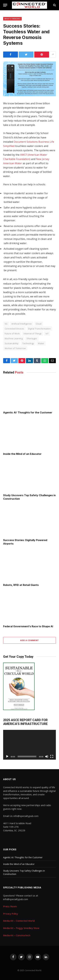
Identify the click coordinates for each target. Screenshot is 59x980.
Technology (28, 343)
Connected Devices (14, 329)
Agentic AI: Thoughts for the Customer (28, 412)
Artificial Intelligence (22, 324)
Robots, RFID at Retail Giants (21, 585)
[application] (29, 745)
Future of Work (12, 334)
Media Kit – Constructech (17, 935)
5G (6, 324)
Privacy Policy (11, 914)
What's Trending (12, 19)
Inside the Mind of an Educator (22, 454)
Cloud (39, 324)
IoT (47, 334)
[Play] (7, 756)
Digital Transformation (39, 329)
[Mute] (47, 756)
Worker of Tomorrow (15, 348)
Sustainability (12, 343)
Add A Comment (29, 640)
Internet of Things (33, 334)
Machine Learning (14, 338)
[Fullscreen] (52, 756)
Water (41, 343)
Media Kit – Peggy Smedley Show (21, 928)
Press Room (10, 906)
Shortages (32, 338)
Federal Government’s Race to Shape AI (28, 626)
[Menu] (5, 5)
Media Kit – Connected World (19, 921)
